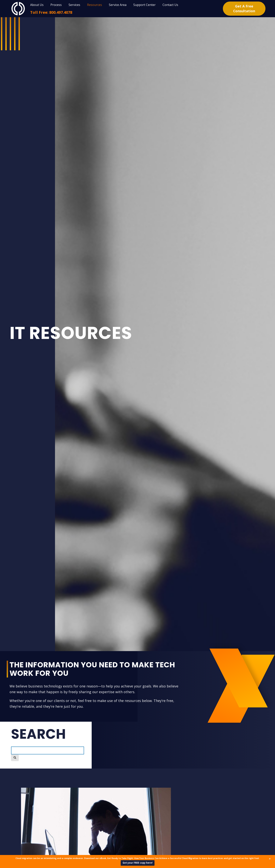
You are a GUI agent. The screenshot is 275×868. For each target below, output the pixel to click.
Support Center (144, 5)
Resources (95, 5)
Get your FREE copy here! (138, 863)
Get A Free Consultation (244, 9)
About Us (37, 5)
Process (56, 5)
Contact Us (170, 5)
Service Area (118, 5)
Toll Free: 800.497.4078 (51, 12)
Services (74, 5)
